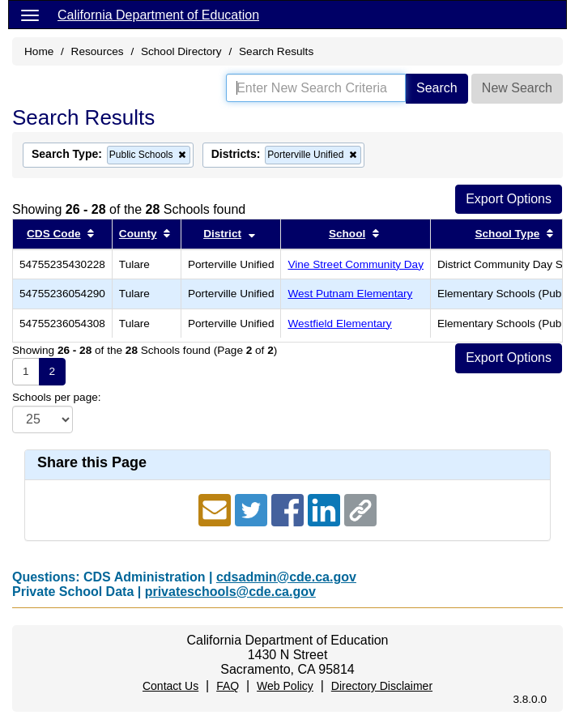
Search (437, 88)
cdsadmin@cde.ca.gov (286, 577)
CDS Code (53, 234)
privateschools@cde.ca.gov (230, 592)
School (347, 234)
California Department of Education (158, 15)
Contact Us (170, 686)
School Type (507, 234)
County (138, 234)
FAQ (228, 686)
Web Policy (285, 686)
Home (39, 51)
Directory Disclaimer (382, 686)
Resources (98, 51)
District (222, 234)
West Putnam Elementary (350, 294)
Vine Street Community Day (355, 264)
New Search (517, 88)
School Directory (181, 51)
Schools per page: (57, 397)
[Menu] (30, 15)
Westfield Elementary (339, 324)
